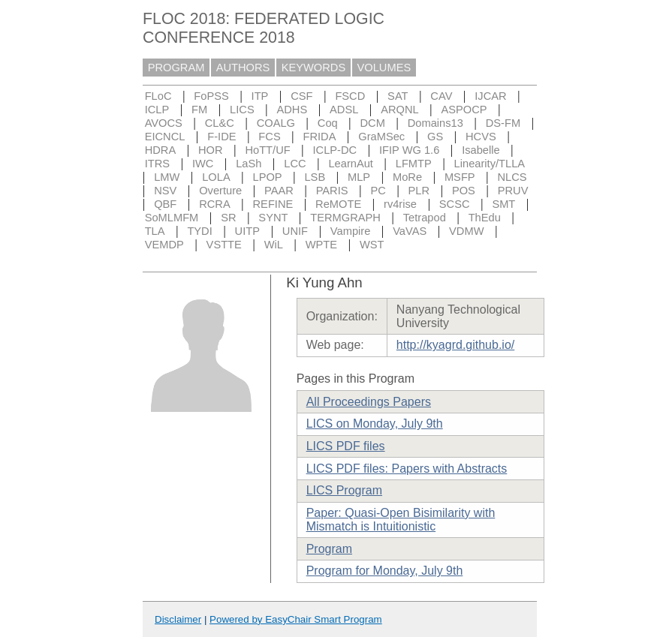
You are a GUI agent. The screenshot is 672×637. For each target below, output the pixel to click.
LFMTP (414, 164)
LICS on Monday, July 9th (375, 424)
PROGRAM (176, 68)
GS (435, 137)
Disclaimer (178, 619)
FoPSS (211, 96)
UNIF (295, 231)
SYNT (273, 218)
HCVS (481, 137)
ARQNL (400, 110)
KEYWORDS (314, 68)
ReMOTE (338, 204)
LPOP (268, 177)
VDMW (466, 231)
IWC (203, 164)
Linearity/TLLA (490, 164)
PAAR (279, 191)
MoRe (407, 177)
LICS (242, 110)
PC (378, 191)
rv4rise (400, 204)
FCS (269, 137)
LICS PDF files (346, 446)
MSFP (460, 177)
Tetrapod (425, 218)
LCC (295, 164)
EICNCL (165, 137)
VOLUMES (384, 68)
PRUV (513, 191)
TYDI (199, 231)
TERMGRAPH (345, 218)
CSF (301, 96)
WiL (274, 245)
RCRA (215, 204)
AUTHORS (243, 68)
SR (228, 218)
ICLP (157, 110)
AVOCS (164, 123)
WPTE (321, 245)
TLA (155, 231)
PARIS (332, 191)
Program (329, 549)
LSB (315, 177)
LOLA (216, 177)
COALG (276, 123)
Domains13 (435, 123)
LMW (167, 177)
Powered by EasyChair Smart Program (296, 619)
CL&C (220, 123)
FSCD (350, 96)
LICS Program (344, 490)
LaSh (249, 164)
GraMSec (381, 137)
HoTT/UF (267, 150)
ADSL (344, 110)
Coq (328, 123)
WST (372, 245)
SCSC (455, 204)
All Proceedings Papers (369, 402)
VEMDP (164, 245)
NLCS (512, 177)
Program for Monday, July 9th (385, 571)
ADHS (292, 110)
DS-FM (503, 123)
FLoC (158, 96)
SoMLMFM (172, 218)
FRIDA (319, 137)
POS (464, 191)
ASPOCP (464, 110)
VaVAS (410, 231)
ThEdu (485, 218)
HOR (211, 150)
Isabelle (481, 150)
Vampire (351, 231)
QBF (165, 204)
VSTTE (224, 245)
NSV (165, 191)
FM (199, 110)
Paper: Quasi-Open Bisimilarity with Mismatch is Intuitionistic (401, 520)
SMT (503, 204)
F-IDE (221, 137)
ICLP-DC (335, 150)
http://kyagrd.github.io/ (455, 345)
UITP (247, 231)
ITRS (157, 164)
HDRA (161, 150)
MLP (359, 177)
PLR (419, 191)
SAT (398, 96)
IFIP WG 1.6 (409, 150)
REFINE (273, 204)
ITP (260, 96)
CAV (441, 96)
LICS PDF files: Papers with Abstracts (407, 469)
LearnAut (350, 164)
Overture (220, 191)
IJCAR (490, 96)
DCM (373, 123)
